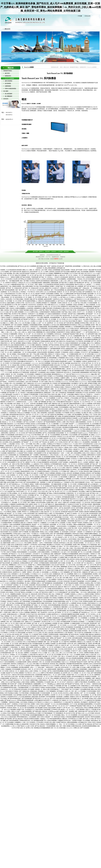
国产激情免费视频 (71, 301)
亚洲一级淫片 (44, 528)
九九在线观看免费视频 (49, 418)
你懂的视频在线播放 (54, 651)
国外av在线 (66, 308)
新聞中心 (42, 252)
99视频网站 (18, 407)
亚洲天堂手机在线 (43, 594)
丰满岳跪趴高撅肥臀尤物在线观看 (70, 614)
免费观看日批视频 (85, 495)
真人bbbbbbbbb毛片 (31, 305)
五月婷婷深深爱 (7, 389)
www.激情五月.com (46, 360)
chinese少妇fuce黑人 (43, 492)
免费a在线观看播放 (81, 422)
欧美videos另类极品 (48, 273)
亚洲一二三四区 (66, 453)
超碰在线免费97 (48, 299)
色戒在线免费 (27, 459)
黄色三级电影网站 (42, 380)
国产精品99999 (37, 365)
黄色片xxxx (82, 594)
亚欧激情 (66, 631)
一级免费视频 (85, 546)
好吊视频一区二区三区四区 (15, 301)
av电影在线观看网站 (43, 481)
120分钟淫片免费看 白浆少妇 (81, 501)
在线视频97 (76, 451)
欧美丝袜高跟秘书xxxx (80, 308)
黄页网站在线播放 (88, 459)
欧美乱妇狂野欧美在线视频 (16, 640)
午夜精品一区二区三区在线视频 (21, 398)
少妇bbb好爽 (53, 559)
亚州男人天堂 (30, 728)
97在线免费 (56, 636)
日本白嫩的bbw (81, 567)
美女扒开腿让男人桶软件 (75, 321)
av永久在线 (71, 607)
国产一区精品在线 (84, 288)
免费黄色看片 (10, 605)
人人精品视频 (11, 444)
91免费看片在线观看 (8, 328)
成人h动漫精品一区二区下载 (15, 475)
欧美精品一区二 (9, 369)
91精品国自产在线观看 (19, 590)
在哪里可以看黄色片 (19, 488)
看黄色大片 (51, 354)
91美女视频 (36, 521)
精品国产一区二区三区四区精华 (9, 380)
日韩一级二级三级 (54, 492)
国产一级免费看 (23, 411)
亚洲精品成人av (22, 664)
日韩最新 (58, 594)
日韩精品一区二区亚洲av (40, 671)
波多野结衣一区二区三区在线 (55, 323)
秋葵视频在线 (57, 607)
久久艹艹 (44, 684)
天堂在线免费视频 (22, 481)
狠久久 (14, 636)
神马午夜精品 (10, 592)
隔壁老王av (80, 642)
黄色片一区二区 (15, 501)
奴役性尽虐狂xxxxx (75, 546)
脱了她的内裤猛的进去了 (54, 453)
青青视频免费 (71, 393)
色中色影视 (29, 633)
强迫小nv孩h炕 (11, 510)
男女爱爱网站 (92, 682)
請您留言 (54, 252)
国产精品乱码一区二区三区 (16, 396)
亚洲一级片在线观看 (16, 325)
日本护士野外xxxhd (41, 292)
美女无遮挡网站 (71, 611)
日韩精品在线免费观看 (44, 459)
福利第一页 (11, 649)
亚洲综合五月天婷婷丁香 (75, 504)
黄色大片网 (26, 336)
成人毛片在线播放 (25, 574)
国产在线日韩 (61, 565)
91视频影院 (43, 523)
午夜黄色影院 (44, 328)
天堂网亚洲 (77, 535)
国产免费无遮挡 (37, 711)
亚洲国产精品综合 (61, 722)
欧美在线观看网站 (10, 662)
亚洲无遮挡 (49, 308)
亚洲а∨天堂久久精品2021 (57, 448)
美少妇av (30, 535)
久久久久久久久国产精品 (41, 440)
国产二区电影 (35, 563)
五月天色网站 (76, 479)
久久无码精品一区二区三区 (12, 371)
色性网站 (95, 574)
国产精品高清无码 (61, 330)
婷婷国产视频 (75, 592)
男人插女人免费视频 (29, 466)
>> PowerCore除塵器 (8, 78)
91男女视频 (68, 600)
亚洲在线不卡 (32, 314)
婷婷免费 (10, 680)
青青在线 (71, 680)
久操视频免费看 (78, 336)
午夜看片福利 (7, 612)
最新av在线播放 (47, 336)
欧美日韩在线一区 (85, 535)
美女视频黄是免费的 (61, 405)
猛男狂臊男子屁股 (93, 334)
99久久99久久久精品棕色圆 (42, 383)
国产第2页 (28, 631)
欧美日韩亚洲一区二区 (36, 272)
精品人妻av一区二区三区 (84, 510)
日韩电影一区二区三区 (66, 336)
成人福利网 (51, 442)
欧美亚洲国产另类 (33, 513)
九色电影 (86, 462)
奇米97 (80, 444)
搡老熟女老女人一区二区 (38, 486)
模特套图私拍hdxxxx (57, 374)
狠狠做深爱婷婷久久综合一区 (18, 378)
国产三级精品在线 (29, 383)
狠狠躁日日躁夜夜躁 (46, 636)
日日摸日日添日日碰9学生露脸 (57, 328)
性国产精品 (65, 312)
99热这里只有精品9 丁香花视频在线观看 (79, 590)
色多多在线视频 (36, 367)
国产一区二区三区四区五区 (36, 334)
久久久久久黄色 (61, 468)
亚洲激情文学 (64, 306)
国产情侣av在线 (16, 387)
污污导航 (52, 449)
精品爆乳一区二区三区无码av (93, 437)
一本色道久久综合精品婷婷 (61, 277)
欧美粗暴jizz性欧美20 (43, 347)
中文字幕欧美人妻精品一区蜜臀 (30, 484)
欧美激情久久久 (27, 557)
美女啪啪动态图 (46, 420)
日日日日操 (65, 517)
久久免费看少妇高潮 (24, 526)
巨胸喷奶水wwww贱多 (36, 526)
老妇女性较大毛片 (76, 363)
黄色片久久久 (55, 305)
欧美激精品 (57, 673)
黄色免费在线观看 (61, 488)
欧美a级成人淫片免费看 (28, 689)
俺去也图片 (28, 581)
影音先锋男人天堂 (35, 636)
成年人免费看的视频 (15, 352)
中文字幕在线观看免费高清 (54, 719)
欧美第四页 (92, 393)
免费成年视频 (34, 680)
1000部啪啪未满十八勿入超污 (59, 552)
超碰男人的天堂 (87, 576)
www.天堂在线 (4, 334)
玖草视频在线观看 (11, 481)
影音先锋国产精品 (74, 306)
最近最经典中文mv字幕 (11, 305)
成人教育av (88, 338)
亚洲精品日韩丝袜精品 (70, 376)
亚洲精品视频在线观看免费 (39, 358)
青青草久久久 (26, 512)
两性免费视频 (42, 493)
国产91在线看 (22, 305)
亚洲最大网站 (44, 354)
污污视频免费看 (13, 334)
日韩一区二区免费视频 (67, 574)
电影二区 (59, 321)
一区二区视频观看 (28, 567)
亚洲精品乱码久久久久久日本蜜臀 (50, 666)
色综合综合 (49, 550)
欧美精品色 (40, 305)
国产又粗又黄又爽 (13, 400)
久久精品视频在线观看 (63, 616)
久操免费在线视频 (56, 391)
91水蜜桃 (48, 614)
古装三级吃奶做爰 (7, 394)
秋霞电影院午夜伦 (33, 616)
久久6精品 (65, 391)
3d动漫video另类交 (69, 409)
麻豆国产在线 (72, 314)
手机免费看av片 (97, 411)
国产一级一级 (46, 435)
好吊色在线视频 (96, 605)
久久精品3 (69, 523)
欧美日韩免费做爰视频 (75, 550)
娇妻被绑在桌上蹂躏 (40, 308)
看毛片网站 (57, 567)
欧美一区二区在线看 (27, 387)
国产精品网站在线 (79, 283)
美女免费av (30, 570)
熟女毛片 (67, 629)
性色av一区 (30, 534)
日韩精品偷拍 (18, 567)
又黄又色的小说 (55, 363)
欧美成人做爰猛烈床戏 (67, 349)
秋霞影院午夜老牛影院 (50, 620)
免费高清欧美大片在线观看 (91, 508)
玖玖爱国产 (7, 409)
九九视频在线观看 (69, 294)
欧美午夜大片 (68, 372)
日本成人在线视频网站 (20, 508)
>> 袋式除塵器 (7, 83)
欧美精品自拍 (11, 294)
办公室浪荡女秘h (52, 292)
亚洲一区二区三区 (62, 541)
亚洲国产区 (46, 625)
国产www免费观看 (88, 404)
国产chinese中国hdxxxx (91, 400)
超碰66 (42, 567)
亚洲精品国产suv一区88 (33, 317)
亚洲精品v (57, 378)
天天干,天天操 (58, 343)
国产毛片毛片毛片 (6, 675)
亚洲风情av (15, 704)
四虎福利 (66, 466)
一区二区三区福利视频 (15, 338)
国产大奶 (87, 286)
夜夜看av (72, 466)
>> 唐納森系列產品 (6, 71)
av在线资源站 (30, 308)
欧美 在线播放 (5, 504)
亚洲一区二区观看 (24, 347)
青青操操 (75, 317)
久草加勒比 (46, 557)
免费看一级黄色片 (85, 451)
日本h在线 (83, 479)
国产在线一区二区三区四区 (50, 297)
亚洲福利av (35, 343)
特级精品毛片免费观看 (37, 642)
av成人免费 (44, 270)
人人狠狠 (54, 609)
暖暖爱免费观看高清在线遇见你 (69, 325)
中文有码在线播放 (91, 691)
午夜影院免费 (35, 277)
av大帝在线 (12, 633)
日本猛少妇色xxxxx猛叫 (11, 339)
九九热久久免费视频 (10, 583)
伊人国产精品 (40, 448)
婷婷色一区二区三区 (39, 504)
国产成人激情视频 (38, 299)
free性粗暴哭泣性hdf (12, 697)
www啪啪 (46, 272)
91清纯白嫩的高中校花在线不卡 (25, 361)
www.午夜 (3, 490)
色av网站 (84, 413)
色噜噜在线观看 (28, 400)
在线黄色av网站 (89, 583)
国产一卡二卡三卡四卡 (21, 550)
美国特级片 (87, 598)
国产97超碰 (45, 382)
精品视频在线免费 (57, 411)
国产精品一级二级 (80, 338)
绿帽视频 (77, 323)
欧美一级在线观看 (92, 515)
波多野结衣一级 (51, 535)
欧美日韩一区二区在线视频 (91, 424)
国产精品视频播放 (94, 352)
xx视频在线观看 (43, 327)
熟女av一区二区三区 (24, 295)
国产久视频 (34, 490)
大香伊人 (56, 508)
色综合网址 (9, 299)
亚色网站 (79, 416)
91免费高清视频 (78, 339)
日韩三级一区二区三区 (23, 477)
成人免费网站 (53, 579)
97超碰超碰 (8, 669)
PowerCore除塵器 (92, 67)
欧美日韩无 (66, 411)
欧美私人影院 (49, 534)
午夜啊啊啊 (89, 524)
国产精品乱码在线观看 (81, 294)
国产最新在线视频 (11, 451)
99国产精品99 (21, 726)
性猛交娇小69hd (96, 429)
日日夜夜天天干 (11, 402)
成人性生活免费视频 (45, 363)
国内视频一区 (74, 629)
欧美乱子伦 (75, 587)
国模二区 (32, 270)
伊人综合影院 (69, 579)
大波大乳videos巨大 (30, 303)
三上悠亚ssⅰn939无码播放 (79, 431)
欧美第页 (58, 272)
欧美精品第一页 (36, 382)
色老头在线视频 (92, 382)
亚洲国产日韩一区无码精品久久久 (27, 380)
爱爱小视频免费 (45, 317)
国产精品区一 (45, 579)
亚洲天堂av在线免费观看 (19, 576)
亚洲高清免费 (53, 563)
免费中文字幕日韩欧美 (47, 673)
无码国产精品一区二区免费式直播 (65, 286)
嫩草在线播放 (30, 607)
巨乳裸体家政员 (58, 308)
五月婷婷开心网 (34, 398)
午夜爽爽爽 (91, 387)
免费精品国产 (48, 393)
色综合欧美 (15, 295)
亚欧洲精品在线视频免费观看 (70, 427)
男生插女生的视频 (79, 543)
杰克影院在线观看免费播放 (89, 726)
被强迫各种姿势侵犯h (28, 539)
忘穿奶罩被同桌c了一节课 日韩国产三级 (61, 689)
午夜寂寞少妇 (61, 579)
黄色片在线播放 (51, 372)
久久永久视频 (31, 345)
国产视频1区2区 (50, 504)
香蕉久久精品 (19, 623)
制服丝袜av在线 (56, 404)
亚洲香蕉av (6, 524)
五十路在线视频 (63, 477)
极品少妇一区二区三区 (66, 275)
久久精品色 (62, 305)
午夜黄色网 (47, 387)
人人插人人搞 (55, 568)
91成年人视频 (76, 667)
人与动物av (36, 567)
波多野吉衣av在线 (58, 299)
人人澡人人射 (43, 415)
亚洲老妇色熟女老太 (16, 506)
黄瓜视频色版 (69, 627)
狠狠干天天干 (68, 587)
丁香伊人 (65, 429)
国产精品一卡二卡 (88, 649)
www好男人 (43, 279)
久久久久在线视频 (58, 479)
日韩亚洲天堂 (34, 327)
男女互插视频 (53, 557)
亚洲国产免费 (47, 404)
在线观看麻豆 (91, 589)
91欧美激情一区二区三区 (52, 578)
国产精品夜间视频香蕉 (50, 422)
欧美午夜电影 (32, 559)
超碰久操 (23, 523)
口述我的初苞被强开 (91, 277)
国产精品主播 (63, 283)
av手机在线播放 (74, 398)
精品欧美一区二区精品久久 (67, 568)
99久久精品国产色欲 (10, 492)
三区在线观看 (32, 717)
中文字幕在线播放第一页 (60, 513)
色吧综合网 (87, 486)
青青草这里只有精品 (24, 339)
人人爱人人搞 (31, 546)
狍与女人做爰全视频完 (9, 303)
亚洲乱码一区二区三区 (63, 292)
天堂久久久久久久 (32, 481)
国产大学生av (9, 658)
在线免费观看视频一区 (56, 317)
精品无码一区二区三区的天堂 (82, 402)
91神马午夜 (52, 488)
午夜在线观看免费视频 (95, 609)
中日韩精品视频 (91, 640)
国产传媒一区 (66, 686)
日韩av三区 (97, 319)
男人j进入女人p (17, 446)
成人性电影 (18, 539)
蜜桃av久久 (26, 270)
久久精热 (80, 459)
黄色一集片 (17, 686)
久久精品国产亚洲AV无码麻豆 (45, 376)
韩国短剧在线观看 (61, 418)
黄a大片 (54, 360)
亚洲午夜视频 (80, 508)
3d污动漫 (39, 462)
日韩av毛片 (51, 382)
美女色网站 (10, 327)
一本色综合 (80, 279)
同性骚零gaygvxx (52, 684)
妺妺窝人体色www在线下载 (37, 310)
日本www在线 (26, 642)
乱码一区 (70, 673)
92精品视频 (46, 325)
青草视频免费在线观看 (68, 497)
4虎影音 (65, 680)
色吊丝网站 (6, 442)
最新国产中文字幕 (31, 462)
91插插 (50, 431)
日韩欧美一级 (9, 374)
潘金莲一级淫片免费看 (27, 647)
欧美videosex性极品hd (89, 607)
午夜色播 (94, 710)
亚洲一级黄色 (57, 490)
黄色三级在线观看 (9, 568)
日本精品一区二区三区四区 (31, 475)
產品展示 (48, 252)
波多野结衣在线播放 (73, 288)
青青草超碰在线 (49, 339)
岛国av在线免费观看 (15, 524)
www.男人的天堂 (94, 427)
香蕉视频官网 (45, 462)
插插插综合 (39, 345)
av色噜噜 (94, 391)
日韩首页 (59, 437)
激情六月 (69, 513)
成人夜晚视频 (40, 314)
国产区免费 (79, 270)
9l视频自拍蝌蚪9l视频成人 (92, 534)
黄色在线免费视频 (53, 327)
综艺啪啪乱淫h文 (27, 407)
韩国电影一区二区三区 (28, 275)
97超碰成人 (43, 719)
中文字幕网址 (18, 327)
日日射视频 (7, 319)
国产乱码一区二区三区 (92, 363)
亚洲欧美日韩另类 (33, 470)
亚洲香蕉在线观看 (88, 601)
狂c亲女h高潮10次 (87, 411)
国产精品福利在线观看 (72, 583)
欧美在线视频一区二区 (44, 424)
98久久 (81, 306)
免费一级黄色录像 (80, 711)
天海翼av (42, 576)
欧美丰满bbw (73, 396)
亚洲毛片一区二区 (35, 651)
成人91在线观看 (28, 451)
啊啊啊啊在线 (58, 273)
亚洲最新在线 (57, 574)
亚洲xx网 (32, 449)
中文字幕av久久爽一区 (34, 369)
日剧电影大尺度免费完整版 (31, 394)
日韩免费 (72, 576)
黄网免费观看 (90, 479)
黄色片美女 (5, 565)
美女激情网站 (86, 442)
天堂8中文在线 (43, 431)
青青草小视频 (40, 603)
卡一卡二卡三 (77, 438)
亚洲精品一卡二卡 (93, 295)
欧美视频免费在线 (38, 393)
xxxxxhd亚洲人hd (80, 678)
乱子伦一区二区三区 (41, 350)
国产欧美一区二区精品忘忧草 (14, 288)
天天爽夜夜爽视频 (96, 535)
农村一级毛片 (14, 341)
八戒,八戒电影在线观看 (15, 286)
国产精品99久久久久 (86, 358)
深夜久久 (89, 519)
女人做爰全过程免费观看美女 (26, 499)
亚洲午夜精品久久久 (93, 603)
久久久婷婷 (24, 548)
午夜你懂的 (58, 413)
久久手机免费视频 (58, 376)
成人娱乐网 (19, 336)
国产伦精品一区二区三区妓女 (40, 605)
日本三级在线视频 (72, 552)
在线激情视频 (83, 669)
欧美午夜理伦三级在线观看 (35, 438)
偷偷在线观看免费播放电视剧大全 (59, 481)
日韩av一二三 (29, 521)
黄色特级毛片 (18, 557)
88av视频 (3, 323)
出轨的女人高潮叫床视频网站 (18, 308)
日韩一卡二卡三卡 (72, 460)
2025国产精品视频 (7, 273)
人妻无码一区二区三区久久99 (74, 369)
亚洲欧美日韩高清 (7, 572)
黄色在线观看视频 (67, 431)
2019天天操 (39, 273)
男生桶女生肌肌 (92, 556)
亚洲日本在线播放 (96, 502)
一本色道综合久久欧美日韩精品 (16, 382)
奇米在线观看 (35, 479)
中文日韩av (19, 294)
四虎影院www (74, 594)
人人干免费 (5, 420)
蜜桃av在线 (94, 689)
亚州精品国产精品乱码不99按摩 (90, 416)
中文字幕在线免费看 (58, 570)
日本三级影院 (62, 700)
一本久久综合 (83, 592)
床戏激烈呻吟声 (61, 332)
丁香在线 (73, 270)
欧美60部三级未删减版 (37, 404)
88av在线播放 (87, 721)
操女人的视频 (54, 407)
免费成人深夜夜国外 (33, 662)
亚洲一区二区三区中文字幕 (27, 389)
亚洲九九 (74, 600)
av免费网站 (7, 316)
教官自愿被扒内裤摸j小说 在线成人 (68, 470)
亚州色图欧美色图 (85, 689)
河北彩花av (33, 281)
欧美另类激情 (20, 517)
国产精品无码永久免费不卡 (47, 592)
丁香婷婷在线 (71, 356)
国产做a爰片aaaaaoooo (82, 433)
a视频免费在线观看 (90, 499)
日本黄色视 (40, 290)
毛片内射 (36, 286)
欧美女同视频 (11, 482)
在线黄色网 (78, 393)
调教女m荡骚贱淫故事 (80, 524)
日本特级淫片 (16, 519)
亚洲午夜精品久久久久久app (59, 400)
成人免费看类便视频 (85, 468)
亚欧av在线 (67, 570)
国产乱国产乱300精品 (76, 292)
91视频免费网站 (81, 314)
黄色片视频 (81, 539)
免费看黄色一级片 (49, 290)
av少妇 (91, 385)
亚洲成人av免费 (61, 422)
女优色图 (43, 535)
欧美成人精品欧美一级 (61, 590)
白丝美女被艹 (73, 532)
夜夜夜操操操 (22, 497)
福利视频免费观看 (55, 349)
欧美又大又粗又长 (75, 695)
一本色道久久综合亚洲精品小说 (91, 321)
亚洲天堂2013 (71, 682)
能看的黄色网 (54, 281)
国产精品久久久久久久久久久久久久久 (80, 374)
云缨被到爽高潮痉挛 (64, 519)
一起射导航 (47, 400)
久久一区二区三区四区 (31, 492)
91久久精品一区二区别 (42, 321)
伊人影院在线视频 (46, 374)
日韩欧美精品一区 (15, 647)
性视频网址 (61, 598)
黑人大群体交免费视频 (50, 332)
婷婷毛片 (63, 339)
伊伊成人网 (87, 409)
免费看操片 (92, 462)
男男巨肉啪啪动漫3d (22, 717)
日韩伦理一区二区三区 (50, 438)
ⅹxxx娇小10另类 (30, 726)
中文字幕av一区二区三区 (67, 365)
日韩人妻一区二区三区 (29, 294)
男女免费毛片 (7, 387)
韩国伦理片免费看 (66, 677)
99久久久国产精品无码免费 (13, 437)
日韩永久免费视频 (50, 473)
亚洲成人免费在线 (71, 332)
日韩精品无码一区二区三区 (35, 620)
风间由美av (15, 429)
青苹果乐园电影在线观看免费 (59, 361)
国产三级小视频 (64, 578)
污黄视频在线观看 (76, 506)
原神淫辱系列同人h (60, 633)
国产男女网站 (9, 719)
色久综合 (42, 288)
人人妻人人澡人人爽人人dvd (55, 350)
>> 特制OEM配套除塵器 (9, 89)
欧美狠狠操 (31, 510)
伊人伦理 (79, 389)
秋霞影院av (47, 464)
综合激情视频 (78, 627)
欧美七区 (93, 310)
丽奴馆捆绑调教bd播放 (59, 369)
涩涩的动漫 (67, 581)
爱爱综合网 (97, 708)
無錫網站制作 (55, 257)
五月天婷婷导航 (9, 706)
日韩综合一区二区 (23, 334)
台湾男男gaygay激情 (53, 711)
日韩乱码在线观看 (42, 352)
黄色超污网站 (23, 360)
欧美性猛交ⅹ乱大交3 (91, 611)
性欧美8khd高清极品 (87, 380)
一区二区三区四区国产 (7, 585)
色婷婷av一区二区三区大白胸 (86, 460)
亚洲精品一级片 (59, 294)
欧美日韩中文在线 (84, 493)
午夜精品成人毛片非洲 (10, 361)
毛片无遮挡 (97, 583)
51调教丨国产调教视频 (40, 402)
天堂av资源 (77, 548)
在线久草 (92, 328)
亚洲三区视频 (62, 563)
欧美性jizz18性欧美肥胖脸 (67, 284)
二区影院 (59, 303)
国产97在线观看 (9, 350)
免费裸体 (82, 583)
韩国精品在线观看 (56, 312)
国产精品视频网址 (77, 415)
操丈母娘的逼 (20, 405)
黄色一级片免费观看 (81, 488)
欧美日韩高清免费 (43, 409)
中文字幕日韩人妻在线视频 (83, 341)
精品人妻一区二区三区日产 (59, 682)
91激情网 (3, 270)
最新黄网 (62, 711)
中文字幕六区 (31, 292)
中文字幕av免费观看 (85, 429)
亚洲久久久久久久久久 (81, 382)
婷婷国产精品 (8, 314)
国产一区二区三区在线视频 (88, 693)
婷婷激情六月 (46, 303)
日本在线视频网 (16, 669)
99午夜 (74, 310)
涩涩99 (30, 695)
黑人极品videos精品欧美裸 (27, 600)
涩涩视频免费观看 (87, 574)
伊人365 (26, 283)
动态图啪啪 (69, 305)
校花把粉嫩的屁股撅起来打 (12, 460)
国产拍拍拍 (3, 382)
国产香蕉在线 (83, 398)
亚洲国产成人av (32, 565)
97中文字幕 (69, 310)
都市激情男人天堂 (66, 295)
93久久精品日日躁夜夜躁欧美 (53, 314)
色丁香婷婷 (80, 457)
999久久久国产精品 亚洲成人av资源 (15, 682)
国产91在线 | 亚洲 (15, 537)
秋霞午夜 (66, 642)
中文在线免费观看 (10, 435)
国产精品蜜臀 (39, 708)
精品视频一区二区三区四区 (20, 502)
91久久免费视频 (74, 612)
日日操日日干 (56, 288)
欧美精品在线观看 (10, 367)
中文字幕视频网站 (41, 550)
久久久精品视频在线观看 (35, 283)
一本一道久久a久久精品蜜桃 (42, 361)
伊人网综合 (37, 391)
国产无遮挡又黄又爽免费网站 (56, 415)
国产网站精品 (15, 389)
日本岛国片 (64, 314)
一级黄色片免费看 (15, 277)
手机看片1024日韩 (24, 431)
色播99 (65, 502)
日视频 (65, 449)
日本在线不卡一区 (18, 394)
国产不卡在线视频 (46, 537)
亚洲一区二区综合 (78, 653)
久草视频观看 (61, 358)
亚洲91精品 (54, 451)
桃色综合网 (78, 365)
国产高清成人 (4, 640)
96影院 (4, 614)
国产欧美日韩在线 (74, 634)
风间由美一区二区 (11, 477)
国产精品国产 (43, 706)
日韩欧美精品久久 (69, 299)
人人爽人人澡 (8, 332)
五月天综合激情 (85, 623)
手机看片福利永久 (94, 433)
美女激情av (70, 524)
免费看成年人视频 (49, 389)
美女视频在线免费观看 (13, 360)
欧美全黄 (3, 493)
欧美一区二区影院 (74, 585)
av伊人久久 (63, 492)
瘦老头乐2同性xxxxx (80, 284)
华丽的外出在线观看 (55, 371)
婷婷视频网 (5, 521)
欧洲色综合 (44, 612)
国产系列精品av (71, 360)
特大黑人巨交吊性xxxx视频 (71, 420)
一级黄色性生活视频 (59, 385)
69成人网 (10, 609)
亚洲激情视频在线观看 (36, 325)
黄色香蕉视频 (52, 433)
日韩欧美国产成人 (54, 440)
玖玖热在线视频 (35, 631)
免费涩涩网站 (5, 433)
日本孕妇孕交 (34, 545)
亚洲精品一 (53, 526)
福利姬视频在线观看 (50, 457)
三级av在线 (28, 382)
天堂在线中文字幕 (34, 724)
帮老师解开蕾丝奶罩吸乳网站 (35, 378)
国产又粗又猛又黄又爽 (92, 711)
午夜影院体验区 (95, 446)
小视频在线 (85, 572)
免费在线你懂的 (84, 328)
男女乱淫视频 (77, 387)
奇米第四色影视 (94, 513)
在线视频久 (62, 327)
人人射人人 (14, 726)
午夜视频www (23, 306)
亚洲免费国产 (37, 622)
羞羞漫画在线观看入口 (51, 301)
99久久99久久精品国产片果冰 (62, 347)
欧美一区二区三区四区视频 (86, 354)
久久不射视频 (81, 376)
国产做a (5, 638)
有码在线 (56, 543)
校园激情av (92, 272)
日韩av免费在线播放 (27, 286)
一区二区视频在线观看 (72, 354)
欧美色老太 (24, 669)
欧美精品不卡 (94, 481)
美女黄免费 (42, 697)
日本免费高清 (16, 523)
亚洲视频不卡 (6, 647)
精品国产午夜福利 (30, 273)
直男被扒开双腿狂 (93, 383)
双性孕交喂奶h (23, 457)
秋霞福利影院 (97, 389)
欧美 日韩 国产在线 (35, 537)
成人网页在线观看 (81, 519)
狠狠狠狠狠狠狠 (88, 306)
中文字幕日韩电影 (36, 435)
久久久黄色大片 (58, 631)
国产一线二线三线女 (46, 369)
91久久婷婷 (81, 400)
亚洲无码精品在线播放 (90, 275)
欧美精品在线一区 (30, 677)
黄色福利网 (19, 376)
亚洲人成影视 (29, 504)
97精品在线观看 (21, 354)
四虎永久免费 (49, 519)
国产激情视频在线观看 (78, 371)
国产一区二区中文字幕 (16, 459)
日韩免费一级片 (49, 567)
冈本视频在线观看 (66, 622)
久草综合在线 (54, 471)
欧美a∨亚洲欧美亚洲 (17, 545)
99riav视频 (95, 642)
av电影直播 (58, 699)
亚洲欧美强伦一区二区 (73, 493)
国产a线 (12, 473)
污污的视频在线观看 (6, 523)
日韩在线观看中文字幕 (83, 310)
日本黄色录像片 (23, 596)
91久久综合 (83, 585)
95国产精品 (91, 662)
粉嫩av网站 (94, 374)
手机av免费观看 (55, 678)
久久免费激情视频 (87, 389)
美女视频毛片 (75, 383)
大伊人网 (93, 495)
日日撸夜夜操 (75, 669)
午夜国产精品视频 (24, 310)
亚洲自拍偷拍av (5, 431)
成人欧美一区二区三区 (20, 328)
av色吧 (8, 473)
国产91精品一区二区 (73, 405)
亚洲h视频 (53, 515)
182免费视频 (56, 539)
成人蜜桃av (92, 435)
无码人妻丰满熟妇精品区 (42, 449)
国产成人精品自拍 (18, 719)
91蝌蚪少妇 (89, 492)
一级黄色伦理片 (49, 667)
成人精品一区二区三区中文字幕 (51, 306)
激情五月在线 (32, 332)
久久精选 (79, 367)
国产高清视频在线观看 (89, 561)
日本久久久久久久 (22, 565)
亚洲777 (9, 704)
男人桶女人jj (56, 275)
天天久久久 (78, 411)
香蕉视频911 (20, 422)
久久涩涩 (69, 492)
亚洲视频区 (21, 312)
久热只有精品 (80, 565)
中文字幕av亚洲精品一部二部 (48, 468)
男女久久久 (93, 590)
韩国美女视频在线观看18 (44, 565)
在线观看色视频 (71, 279)
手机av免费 (47, 305)
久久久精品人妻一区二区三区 (86, 675)
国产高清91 (73, 437)
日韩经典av (52, 272)
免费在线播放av (47, 539)
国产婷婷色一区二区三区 (7, 275)
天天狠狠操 (77, 655)
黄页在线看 (50, 475)
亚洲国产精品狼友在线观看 (16, 515)
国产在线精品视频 (71, 457)
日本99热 (15, 526)
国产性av (45, 433)
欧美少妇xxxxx (43, 338)
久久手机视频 (82, 691)
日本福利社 (58, 497)
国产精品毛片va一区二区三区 (17, 554)
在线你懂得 (32, 585)
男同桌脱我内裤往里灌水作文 (18, 415)
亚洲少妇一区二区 (67, 303)
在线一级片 (29, 354)
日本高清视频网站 (64, 407)
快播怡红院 (87, 658)
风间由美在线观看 (87, 466)
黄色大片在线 (81, 277)
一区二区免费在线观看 (60, 611)
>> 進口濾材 (4, 91)
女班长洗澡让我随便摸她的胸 (11, 530)
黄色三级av (52, 594)
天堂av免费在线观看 (62, 426)
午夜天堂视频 (39, 618)
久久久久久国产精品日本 (7, 407)
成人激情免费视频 (70, 290)
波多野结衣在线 (92, 361)
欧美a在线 (57, 365)
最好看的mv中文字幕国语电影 (21, 372)
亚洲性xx (3, 299)
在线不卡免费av (62, 675)
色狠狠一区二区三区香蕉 (81, 281)
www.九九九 (71, 625)
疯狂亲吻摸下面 (68, 501)
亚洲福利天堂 (10, 598)
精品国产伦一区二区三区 (67, 338)
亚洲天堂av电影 (35, 468)
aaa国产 (48, 316)
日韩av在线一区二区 (87, 530)
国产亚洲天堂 (68, 598)
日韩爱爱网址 (82, 317)
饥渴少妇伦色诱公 (62, 526)
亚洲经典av (78, 568)
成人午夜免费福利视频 (23, 455)
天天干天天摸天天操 (75, 273)
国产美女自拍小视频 (36, 625)
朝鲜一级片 (47, 642)
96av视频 (72, 411)
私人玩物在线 (60, 600)
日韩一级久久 (62, 656)
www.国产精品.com (63, 297)
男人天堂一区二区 (61, 360)
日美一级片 (55, 393)
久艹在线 (48, 295)
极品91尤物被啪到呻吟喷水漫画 (54, 506)
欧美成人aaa (34, 424)
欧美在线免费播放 (45, 484)
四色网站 (39, 303)
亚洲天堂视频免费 (75, 345)
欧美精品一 (24, 292)
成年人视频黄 (31, 502)
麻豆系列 (32, 618)
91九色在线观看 (32, 552)
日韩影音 (85, 361)
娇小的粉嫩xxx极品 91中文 (87, 343)
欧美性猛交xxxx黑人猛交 (66, 543)
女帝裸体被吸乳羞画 (79, 327)
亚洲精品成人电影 (84, 427)
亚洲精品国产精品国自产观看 (71, 334)
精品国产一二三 (91, 284)
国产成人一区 (89, 283)
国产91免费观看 (42, 460)
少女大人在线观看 (69, 596)
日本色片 (86, 270)
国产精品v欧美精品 (54, 345)
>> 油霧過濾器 (7, 86)
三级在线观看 (71, 521)
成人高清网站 (39, 389)
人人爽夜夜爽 (68, 479)
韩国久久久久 (56, 336)
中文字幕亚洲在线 (44, 664)
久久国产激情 (34, 295)
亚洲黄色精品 (37, 517)
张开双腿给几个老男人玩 (54, 645)
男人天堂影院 (54, 383)
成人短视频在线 (15, 563)
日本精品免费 (96, 552)
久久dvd (82, 316)
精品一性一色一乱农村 (89, 336)
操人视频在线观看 (34, 532)
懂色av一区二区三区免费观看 (47, 398)
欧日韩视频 (66, 273)
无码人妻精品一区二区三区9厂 (22, 404)
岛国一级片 (18, 290)
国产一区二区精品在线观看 (16, 427)
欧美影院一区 (45, 371)
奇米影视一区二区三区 (72, 385)
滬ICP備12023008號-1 (44, 259)
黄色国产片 (10, 317)
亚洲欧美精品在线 (12, 614)
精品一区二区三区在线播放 (48, 405)
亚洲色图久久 (5, 413)
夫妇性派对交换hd (49, 378)
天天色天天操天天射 (32, 614)
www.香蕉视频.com (55, 572)
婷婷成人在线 (82, 616)
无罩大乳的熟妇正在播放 (57, 387)
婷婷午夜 (89, 616)
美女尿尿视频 (85, 272)
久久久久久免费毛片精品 (32, 312)
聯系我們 (66, 252)
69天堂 (71, 308)
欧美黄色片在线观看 (26, 365)
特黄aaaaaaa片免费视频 (84, 325)
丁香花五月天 (6, 620)
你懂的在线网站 (46, 552)
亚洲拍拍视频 (12, 455)
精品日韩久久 (90, 563)
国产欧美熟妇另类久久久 (93, 297)
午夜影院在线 (60, 372)
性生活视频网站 (62, 279)
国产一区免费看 (34, 455)
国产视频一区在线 (67, 486)
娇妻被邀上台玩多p (61, 473)
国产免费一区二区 (5, 607)
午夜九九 (13, 561)
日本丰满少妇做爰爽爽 (31, 427)
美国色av (42, 532)
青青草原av (14, 664)
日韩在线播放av (61, 530)
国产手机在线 (43, 442)
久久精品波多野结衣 (65, 640)
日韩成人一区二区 (78, 275)
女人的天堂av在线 (54, 325)
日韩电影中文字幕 (69, 482)
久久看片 (91, 365)
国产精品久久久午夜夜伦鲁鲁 (92, 378)
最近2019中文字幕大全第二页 (19, 409)
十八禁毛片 (65, 585)
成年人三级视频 (83, 651)
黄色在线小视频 (88, 471)
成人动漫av (59, 546)
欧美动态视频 (81, 396)
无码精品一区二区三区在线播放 (19, 655)
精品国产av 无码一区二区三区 (66, 537)
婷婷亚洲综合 (38, 306)
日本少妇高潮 (96, 449)
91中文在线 (85, 393)
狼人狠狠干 (35, 407)
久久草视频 (95, 616)
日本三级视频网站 (65, 572)
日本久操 (68, 658)
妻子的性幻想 (94, 598)
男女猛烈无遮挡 (71, 341)
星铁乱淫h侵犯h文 (40, 466)
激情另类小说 (73, 277)
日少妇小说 (63, 510)
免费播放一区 (58, 532)
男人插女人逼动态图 (62, 515)
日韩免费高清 (83, 405)
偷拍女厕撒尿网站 (8, 534)
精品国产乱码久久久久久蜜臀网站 (23, 568)
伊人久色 (29, 664)
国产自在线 (17, 598)
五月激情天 (22, 530)
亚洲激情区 (4, 666)
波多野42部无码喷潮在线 (43, 281)
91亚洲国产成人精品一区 (44, 319)
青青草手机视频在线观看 (39, 581)
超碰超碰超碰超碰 (84, 385)
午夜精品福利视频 (94, 347)
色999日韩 (88, 502)
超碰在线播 (35, 697)
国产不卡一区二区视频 (45, 589)
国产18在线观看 (48, 501)
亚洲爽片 (52, 286)
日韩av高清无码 (71, 559)
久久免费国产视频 (63, 557)
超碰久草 (36, 473)
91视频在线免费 (80, 290)
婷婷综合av (25, 314)
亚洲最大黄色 (54, 596)
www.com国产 (97, 273)
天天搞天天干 (60, 535)
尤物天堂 (38, 270)
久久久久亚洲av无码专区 (17, 316)
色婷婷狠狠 (76, 666)
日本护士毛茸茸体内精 (95, 664)
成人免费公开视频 (88, 319)
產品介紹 (66, 67)
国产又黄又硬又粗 (69, 323)
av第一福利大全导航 (14, 464)
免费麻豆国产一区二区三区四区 (49, 477)
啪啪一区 (61, 394)
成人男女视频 (26, 323)
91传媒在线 (29, 523)
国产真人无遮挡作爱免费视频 (19, 559)
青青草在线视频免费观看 (90, 517)
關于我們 (35, 252)
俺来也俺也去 (95, 721)
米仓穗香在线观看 (38, 387)
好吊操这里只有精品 (18, 609)
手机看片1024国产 (15, 600)
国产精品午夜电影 (25, 277)
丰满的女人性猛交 (60, 354)
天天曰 (42, 464)
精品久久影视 (72, 312)
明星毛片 (96, 459)
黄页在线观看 (90, 308)
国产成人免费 (13, 312)
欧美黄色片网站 (85, 323)
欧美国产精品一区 (72, 675)
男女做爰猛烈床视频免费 (69, 416)
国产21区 (94, 341)
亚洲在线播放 (50, 294)
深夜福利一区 (92, 312)
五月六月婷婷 (4, 321)
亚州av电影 (36, 572)
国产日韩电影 (13, 499)
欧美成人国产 (19, 634)
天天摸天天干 (74, 651)
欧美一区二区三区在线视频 (89, 568)
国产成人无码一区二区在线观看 (43, 275)
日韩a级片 (23, 393)
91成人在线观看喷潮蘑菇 (44, 427)
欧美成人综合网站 (82, 603)
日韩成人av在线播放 (75, 352)
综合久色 (54, 565)
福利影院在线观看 (11, 587)
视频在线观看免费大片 (76, 404)
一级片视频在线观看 (14, 281)
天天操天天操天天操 (24, 704)
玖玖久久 (90, 273)
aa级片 (76, 349)
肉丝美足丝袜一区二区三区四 (71, 316)
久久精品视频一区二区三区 (88, 345)
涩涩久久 (55, 519)
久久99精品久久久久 (36, 574)
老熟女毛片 (18, 275)
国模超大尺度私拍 (27, 343)
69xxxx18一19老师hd (30, 321)
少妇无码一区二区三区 (93, 422)
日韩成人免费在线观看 (59, 660)
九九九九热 (7, 284)
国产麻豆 (11, 521)
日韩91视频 (36, 664)
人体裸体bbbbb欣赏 (21, 402)
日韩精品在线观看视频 (55, 396)
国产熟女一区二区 (32, 460)
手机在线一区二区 (61, 457)
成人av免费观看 (79, 286)
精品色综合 (55, 310)
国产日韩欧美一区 (84, 578)
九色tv (26, 609)
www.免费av (64, 356)
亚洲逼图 (25, 376)
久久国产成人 (60, 398)
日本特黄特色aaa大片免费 (34, 713)
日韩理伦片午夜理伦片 (11, 283)
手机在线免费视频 (44, 286)
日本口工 (96, 649)
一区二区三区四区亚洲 (60, 389)
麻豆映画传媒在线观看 (37, 556)
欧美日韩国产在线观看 (60, 475)
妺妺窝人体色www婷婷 (71, 448)
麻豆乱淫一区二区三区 (94, 405)
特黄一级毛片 (32, 596)
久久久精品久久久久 (77, 319)
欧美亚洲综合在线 (52, 279)
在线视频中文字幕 (66, 371)
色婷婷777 (54, 658)
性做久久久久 (65, 662)
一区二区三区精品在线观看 (29, 352)
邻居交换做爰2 (88, 526)
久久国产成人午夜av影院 (80, 303)
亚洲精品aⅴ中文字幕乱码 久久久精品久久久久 (60, 444)
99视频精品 (26, 325)
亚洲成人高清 (93, 699)
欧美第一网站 (95, 325)
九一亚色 (86, 305)
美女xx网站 (16, 273)
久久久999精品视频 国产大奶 (63, 592)
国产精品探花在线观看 (12, 347)
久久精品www (73, 297)
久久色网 (21, 400)
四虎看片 (81, 512)
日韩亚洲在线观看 (88, 638)
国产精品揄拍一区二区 (34, 579)
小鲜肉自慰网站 (47, 356)
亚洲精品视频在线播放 (24, 479)
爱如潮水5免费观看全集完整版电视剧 (75, 671)
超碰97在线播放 (49, 561)
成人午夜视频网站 (49, 334)
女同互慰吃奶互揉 (57, 429)
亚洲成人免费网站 (26, 486)
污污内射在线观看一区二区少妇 (68, 367)
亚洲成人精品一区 (46, 391)
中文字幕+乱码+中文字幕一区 (19, 438)
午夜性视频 (13, 620)
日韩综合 (21, 283)
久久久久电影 (9, 372)
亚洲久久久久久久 (60, 556)
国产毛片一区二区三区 (59, 706)
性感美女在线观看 (90, 371)
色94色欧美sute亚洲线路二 (78, 622)
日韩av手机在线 (14, 310)
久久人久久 (35, 363)
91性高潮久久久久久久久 (62, 382)
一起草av (72, 517)
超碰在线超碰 (83, 587)
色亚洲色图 (59, 697)
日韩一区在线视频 (18, 374)
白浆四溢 (6, 310)
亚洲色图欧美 (60, 713)
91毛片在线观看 (51, 426)
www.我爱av (43, 444)
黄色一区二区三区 (69, 609)
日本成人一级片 (20, 444)
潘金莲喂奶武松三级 (90, 356)
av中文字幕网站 (5, 272)
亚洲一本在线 (13, 479)
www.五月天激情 (64, 424)
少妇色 (51, 347)
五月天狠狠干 (26, 645)
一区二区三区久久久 (91, 407)
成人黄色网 (85, 699)
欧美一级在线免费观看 (39, 451)
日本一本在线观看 (37, 418)
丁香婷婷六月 (93, 554)
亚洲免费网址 (74, 616)
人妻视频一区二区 (40, 600)
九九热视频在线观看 (21, 662)
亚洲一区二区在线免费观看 (55, 380)
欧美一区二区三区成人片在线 (92, 477)
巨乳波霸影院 (61, 658)
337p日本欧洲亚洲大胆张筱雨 (14, 270)
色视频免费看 (37, 684)
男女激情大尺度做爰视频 (77, 581)
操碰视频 (64, 521)
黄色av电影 (78, 466)
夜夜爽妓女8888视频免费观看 (82, 446)
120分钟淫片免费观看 (91, 581)
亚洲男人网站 (77, 545)
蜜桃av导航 (15, 497)
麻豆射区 (35, 543)
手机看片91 (90, 394)
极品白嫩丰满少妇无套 (95, 270)
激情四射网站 (29, 391)
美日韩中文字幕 (16, 314)
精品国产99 (9, 673)
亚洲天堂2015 (38, 647)
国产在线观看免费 (62, 460)
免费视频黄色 (68, 534)
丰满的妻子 (26, 545)
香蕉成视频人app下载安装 (35, 629)
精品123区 (84, 273)
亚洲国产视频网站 (62, 620)
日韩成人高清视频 (78, 305)
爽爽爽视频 (40, 332)
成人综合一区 (10, 656)
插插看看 (81, 378)
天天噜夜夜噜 (65, 352)
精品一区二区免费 (49, 556)
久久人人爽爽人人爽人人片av (14, 323)
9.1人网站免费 (21, 614)
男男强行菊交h (83, 349)
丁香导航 (17, 625)
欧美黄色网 (9, 470)
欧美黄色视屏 (54, 462)
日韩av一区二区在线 (84, 620)
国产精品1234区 (51, 402)
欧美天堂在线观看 (42, 587)
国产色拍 (93, 464)
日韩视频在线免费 (83, 484)
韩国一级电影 (39, 284)
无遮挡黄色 (52, 409)
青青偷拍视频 (91, 398)
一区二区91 (55, 537)
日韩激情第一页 (93, 305)
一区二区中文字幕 (70, 565)
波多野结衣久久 (17, 572)
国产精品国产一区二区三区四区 (30, 442)
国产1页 (80, 552)
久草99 (87, 290)
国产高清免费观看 (83, 435)
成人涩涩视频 (28, 517)
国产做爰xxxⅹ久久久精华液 (89, 438)
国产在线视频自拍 (88, 292)
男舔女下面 (49, 310)
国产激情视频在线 (47, 583)
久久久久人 (94, 316)
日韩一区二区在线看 (9, 466)
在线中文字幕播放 (11, 552)
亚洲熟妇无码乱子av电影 (37, 512)
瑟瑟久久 (88, 710)
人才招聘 (60, 252)
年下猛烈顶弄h (79, 497)
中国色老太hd (69, 387)
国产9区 (29, 330)
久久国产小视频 (92, 350)
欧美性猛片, (13, 495)
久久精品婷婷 (34, 653)
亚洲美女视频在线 (35, 385)
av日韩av (25, 513)
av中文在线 (34, 459)
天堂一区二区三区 (82, 295)
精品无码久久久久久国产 (25, 341)
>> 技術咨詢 (4, 99)
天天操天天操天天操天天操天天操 (48, 394)
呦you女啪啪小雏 (86, 391)
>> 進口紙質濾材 (7, 94)
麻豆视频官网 (6, 325)
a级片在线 (75, 486)
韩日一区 (87, 539)
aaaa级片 (70, 361)
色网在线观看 (55, 283)
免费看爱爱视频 (91, 426)
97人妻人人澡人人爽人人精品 (65, 548)
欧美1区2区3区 (71, 488)
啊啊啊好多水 (13, 565)
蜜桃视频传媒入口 (24, 385)
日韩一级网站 (56, 356)
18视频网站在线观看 (95, 539)
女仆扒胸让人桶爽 (85, 667)
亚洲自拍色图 (76, 372)
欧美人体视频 (97, 380)
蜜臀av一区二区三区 (72, 378)
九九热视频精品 (8, 418)
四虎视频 (13, 556)
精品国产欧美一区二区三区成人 (26, 284)
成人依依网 (33, 347)
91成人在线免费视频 (67, 545)
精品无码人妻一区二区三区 (16, 321)
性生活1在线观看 (56, 295)
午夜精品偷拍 (82, 448)
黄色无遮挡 (89, 327)
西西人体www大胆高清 (12, 385)
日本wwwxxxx (36, 673)
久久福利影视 (35, 649)
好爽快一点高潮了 (23, 616)
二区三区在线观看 (29, 374)
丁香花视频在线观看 (26, 356)
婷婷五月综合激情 (57, 427)
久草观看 (6, 383)
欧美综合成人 (58, 334)
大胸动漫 (36, 446)
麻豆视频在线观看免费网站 (86, 704)
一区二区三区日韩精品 (69, 724)
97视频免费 (13, 284)
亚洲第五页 (34, 519)
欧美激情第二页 (41, 316)
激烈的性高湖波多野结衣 (36, 609)
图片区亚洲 (52, 321)
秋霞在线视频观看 (22, 552)
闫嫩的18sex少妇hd (72, 400)
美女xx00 (81, 486)
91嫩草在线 (46, 526)
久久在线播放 (95, 468)
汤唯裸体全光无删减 (81, 350)
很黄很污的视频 (90, 594)
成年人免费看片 (11, 490)
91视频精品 (60, 721)
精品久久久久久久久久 (53, 338)
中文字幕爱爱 (66, 413)
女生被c (81, 471)
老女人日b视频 (26, 338)
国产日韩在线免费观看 (8, 290)
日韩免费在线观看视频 (20, 349)
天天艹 (67, 706)
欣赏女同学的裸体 (41, 502)
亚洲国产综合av (83, 629)
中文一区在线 (94, 415)
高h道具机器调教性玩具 (78, 677)
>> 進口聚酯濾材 (7, 96)
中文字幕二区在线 (15, 486)
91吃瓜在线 (31, 306)
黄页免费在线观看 (77, 638)
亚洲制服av (45, 345)
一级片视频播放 (77, 361)
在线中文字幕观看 (24, 532)
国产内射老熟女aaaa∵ (58, 482)
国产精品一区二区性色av (46, 277)
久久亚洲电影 (92, 618)
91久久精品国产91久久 (21, 579)
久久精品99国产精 (33, 655)
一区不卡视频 (29, 444)
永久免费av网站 (72, 557)
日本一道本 (22, 660)
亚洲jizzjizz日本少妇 (88, 369)
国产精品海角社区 (82, 556)
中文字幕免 (62, 310)
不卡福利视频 (19, 466)
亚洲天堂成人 (23, 317)
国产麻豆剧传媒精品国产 (15, 699)
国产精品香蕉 (36, 341)
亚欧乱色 (49, 570)
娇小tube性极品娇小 (26, 363)
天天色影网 (47, 682)
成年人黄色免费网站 (76, 453)
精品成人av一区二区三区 (9, 422)
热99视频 (47, 448)
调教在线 (65, 719)
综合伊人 (17, 656)
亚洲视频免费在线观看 (47, 365)
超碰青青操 (28, 697)
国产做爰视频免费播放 (64, 383)
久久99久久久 (78, 596)
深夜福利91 (75, 492)
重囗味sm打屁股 (67, 317)
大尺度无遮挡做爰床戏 (36, 336)
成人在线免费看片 (18, 383)
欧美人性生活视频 (33, 457)
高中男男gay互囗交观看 (25, 279)
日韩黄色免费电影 (11, 330)
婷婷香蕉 (91, 702)
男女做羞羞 (47, 658)
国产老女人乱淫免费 (29, 422)
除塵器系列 (83, 67)
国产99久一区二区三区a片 (29, 290)
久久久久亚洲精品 (15, 471)
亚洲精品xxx (74, 347)
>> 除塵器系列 (7, 76)
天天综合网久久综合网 (11, 279)
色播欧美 (63, 378)
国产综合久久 (62, 301)
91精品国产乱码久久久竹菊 (22, 350)
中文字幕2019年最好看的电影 (40, 396)
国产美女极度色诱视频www (30, 301)
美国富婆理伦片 (94, 299)
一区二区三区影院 (46, 517)
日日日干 (79, 312)
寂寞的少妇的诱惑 (41, 638)
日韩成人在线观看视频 (54, 270)
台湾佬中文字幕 (20, 303)
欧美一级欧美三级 (28, 473)
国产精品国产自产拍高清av (29, 319)
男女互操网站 (28, 543)
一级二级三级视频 (11, 354)
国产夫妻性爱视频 (57, 517)
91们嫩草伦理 (72, 477)
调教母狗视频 (97, 504)
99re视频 (33, 323)
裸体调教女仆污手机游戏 (54, 545)
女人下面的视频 (80, 537)
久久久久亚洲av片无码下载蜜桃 (11, 570)
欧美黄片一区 (15, 440)
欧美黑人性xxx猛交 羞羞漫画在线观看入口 (15, 345)
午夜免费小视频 (28, 299)
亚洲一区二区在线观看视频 (45, 508)
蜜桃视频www (69, 327)
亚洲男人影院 (84, 548)
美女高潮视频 (79, 517)
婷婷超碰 (16, 317)
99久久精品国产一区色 (33, 328)
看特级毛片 (70, 339)
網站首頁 (7, 29)
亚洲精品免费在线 (37, 330)
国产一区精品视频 (69, 394)
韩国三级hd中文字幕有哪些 (84, 360)
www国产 (33, 350)
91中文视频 (84, 387)
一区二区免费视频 (32, 409)
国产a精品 (77, 272)
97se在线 (75, 444)
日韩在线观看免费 (32, 508)
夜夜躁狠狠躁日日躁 (71, 556)
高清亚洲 (81, 424)
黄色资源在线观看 (37, 656)
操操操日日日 (26, 272)
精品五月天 (65, 396)
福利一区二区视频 (10, 468)
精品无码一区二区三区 (94, 651)
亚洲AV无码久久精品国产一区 (45, 704)
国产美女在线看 (66, 272)
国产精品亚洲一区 (19, 426)
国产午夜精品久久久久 (85, 420)
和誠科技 (63, 257)
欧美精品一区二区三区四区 (11, 449)
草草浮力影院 (28, 418)
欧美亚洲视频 (79, 609)
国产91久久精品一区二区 (20, 470)
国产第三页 (87, 316)
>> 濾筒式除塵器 (7, 81)
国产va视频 (58, 416)
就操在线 (45, 711)
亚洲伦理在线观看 (13, 358)
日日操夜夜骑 (42, 372)
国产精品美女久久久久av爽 (82, 299)
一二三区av (30, 402)
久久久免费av (68, 415)
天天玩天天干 (85, 352)
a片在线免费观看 (25, 519)
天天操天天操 (32, 376)
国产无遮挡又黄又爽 (16, 272)
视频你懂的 (65, 607)
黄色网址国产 (34, 372)
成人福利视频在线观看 (38, 721)
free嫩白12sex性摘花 (90, 497)
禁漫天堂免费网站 (25, 464)
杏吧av (45, 499)
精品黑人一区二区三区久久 (12, 356)
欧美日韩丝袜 (36, 279)
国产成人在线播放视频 (85, 633)
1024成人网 (80, 526)
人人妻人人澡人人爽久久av (66, 281)
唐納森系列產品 (74, 67)
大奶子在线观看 (61, 559)
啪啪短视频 (33, 429)
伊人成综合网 (65, 404)
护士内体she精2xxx (15, 292)
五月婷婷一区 (4, 281)
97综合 (48, 451)
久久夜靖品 (77, 358)
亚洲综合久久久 (81, 297)
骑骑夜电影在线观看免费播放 (22, 649)
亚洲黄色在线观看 (34, 719)
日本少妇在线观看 (83, 715)
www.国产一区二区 (41, 323)
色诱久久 (39, 583)
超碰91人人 (92, 290)
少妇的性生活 (4, 689)
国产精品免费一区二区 (13, 393)
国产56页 (71, 442)
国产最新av (86, 415)
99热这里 (26, 719)
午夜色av (70, 449)
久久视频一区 (46, 653)
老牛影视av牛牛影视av (67, 446)
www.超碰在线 (35, 464)
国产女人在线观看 (60, 523)
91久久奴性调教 (88, 552)
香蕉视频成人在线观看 (54, 352)
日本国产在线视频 (63, 462)
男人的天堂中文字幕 (69, 713)
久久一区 (16, 306)
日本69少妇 (51, 612)
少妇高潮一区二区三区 (47, 385)
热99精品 (39, 416)
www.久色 (28, 316)
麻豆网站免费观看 (24, 667)
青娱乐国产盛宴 (37, 695)
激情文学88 (48, 288)
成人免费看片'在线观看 (49, 644)
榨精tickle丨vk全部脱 (39, 534)
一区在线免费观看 (51, 726)
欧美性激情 (65, 532)
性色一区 (90, 629)
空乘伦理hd (57, 677)
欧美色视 (33, 316)
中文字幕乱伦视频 (18, 299)
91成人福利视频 (17, 695)
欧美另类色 (53, 437)
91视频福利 (38, 374)
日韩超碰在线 (63, 393)
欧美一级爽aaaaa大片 (73, 471)
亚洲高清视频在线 (26, 524)
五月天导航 (70, 653)
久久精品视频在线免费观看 (90, 339)
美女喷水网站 (64, 435)
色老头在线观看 (65, 270)
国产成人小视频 (20, 391)
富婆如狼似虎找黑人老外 (37, 339)
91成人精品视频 (8, 404)
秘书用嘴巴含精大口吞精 (13, 611)
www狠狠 (3, 451)
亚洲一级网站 (50, 638)
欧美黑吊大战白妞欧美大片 (30, 493)
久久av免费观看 (72, 389)
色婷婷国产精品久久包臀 (45, 513)
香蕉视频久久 (42, 691)
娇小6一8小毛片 (27, 627)
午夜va (11, 383)
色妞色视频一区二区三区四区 (58, 524)
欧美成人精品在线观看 (50, 708)
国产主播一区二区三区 (63, 576)
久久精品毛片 (59, 409)
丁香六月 (76, 633)
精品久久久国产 (16, 711)
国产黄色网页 (69, 633)
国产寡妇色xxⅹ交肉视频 (25, 592)
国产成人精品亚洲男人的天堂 (67, 508)
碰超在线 (91, 634)
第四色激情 (23, 460)
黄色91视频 (20, 451)
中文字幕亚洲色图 (16, 319)
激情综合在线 (79, 708)
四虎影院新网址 (44, 649)
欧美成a (29, 497)
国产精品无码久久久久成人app (76, 499)
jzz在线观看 (8, 398)
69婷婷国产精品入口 (69, 350)
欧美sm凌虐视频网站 (15, 442)
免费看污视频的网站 (6, 636)
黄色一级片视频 (24, 281)
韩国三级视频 (67, 726)
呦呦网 (72, 272)
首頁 (61, 67)
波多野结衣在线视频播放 (58, 459)
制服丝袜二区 (77, 380)
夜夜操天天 (64, 288)
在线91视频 (57, 339)
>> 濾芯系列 (6, 73)
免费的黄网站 (47, 283)
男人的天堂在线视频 (89, 279)
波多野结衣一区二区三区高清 (17, 433)
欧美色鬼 (29, 530)
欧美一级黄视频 (41, 482)
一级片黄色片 (7, 295)
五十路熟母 (71, 283)
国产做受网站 (26, 638)
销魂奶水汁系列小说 (80, 394)
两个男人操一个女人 (68, 655)
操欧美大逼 (78, 576)
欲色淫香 (22, 273)
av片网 (5, 294)
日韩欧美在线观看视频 (94, 488)
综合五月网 (38, 371)
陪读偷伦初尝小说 (31, 590)
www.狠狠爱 (6, 457)
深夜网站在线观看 (89, 653)
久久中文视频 (62, 471)
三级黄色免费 (8, 446)
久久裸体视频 (55, 424)
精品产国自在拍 (93, 548)
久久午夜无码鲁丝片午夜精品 (85, 301)
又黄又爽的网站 (81, 710)
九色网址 (18, 528)
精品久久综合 (7, 574)
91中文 (40, 653)
